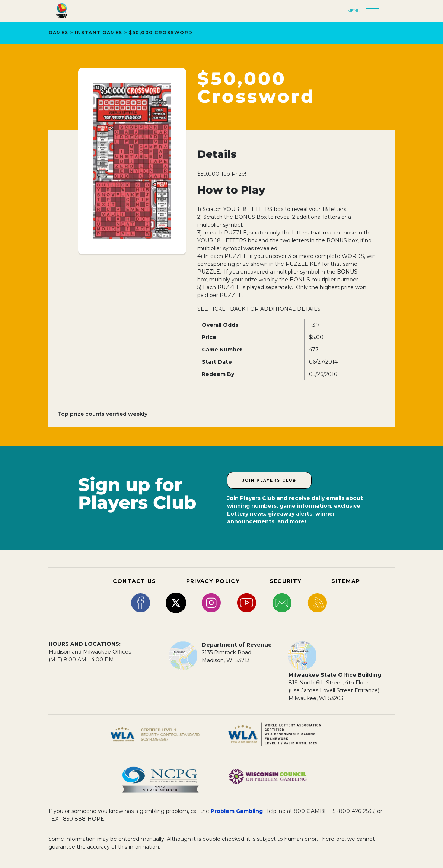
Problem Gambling (237, 811)
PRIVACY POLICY (213, 581)
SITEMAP (346, 581)
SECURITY (286, 581)
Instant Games (99, 33)
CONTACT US (135, 581)
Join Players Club (269, 480)
